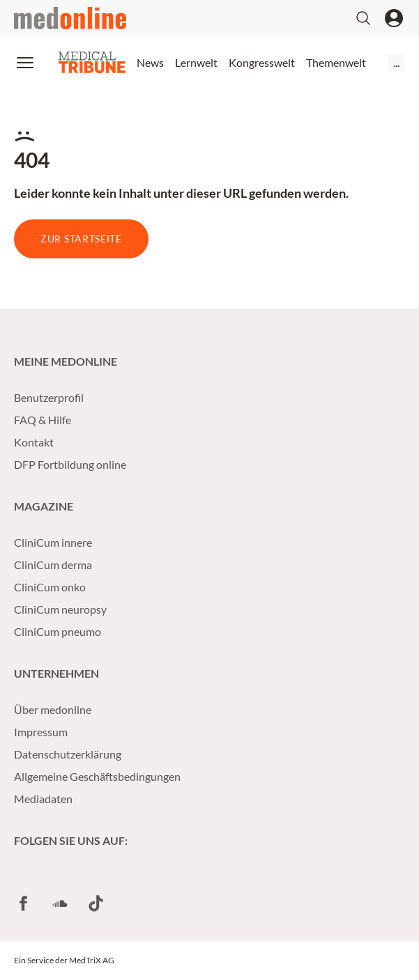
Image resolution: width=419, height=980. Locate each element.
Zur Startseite (81, 239)
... (396, 62)
